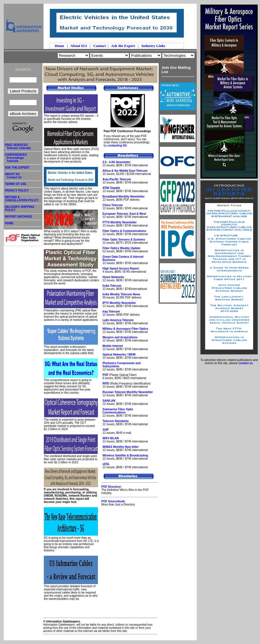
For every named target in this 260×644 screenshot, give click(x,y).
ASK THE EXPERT (23, 169)
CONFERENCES (16, 155)
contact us (246, 363)
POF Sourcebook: (113, 501)
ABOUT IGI (12, 174)
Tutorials (12, 161)
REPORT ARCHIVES (23, 218)
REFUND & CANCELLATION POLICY (23, 200)
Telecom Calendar (19, 148)
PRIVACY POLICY (23, 192)
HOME (9, 223)
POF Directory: (112, 487)
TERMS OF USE (23, 185)
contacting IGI (117, 146)
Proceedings (15, 158)
